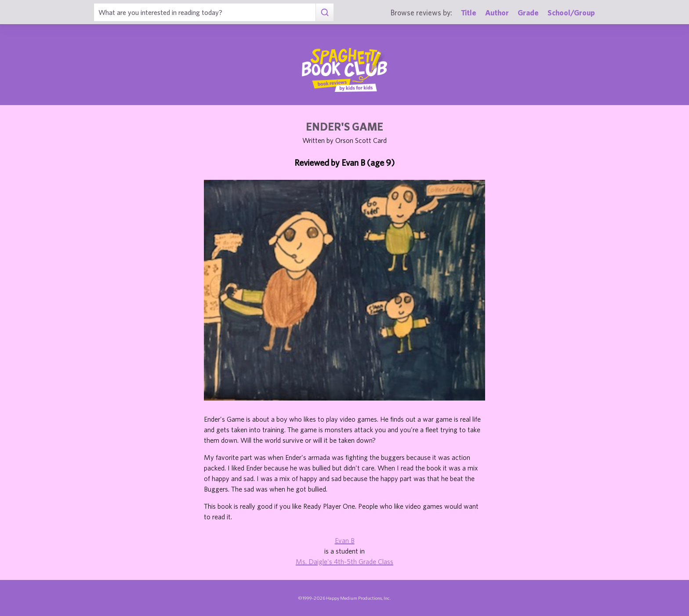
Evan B (345, 540)
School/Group (571, 13)
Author (497, 13)
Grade (528, 13)
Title (469, 13)
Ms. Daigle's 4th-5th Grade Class (344, 561)
